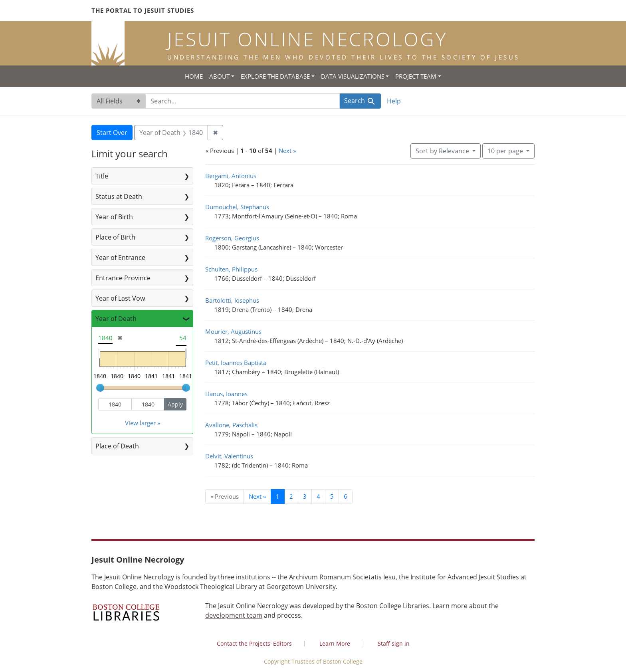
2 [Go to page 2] (291, 496)
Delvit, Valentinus (229, 456)
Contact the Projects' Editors (254, 643)
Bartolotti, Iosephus (232, 300)
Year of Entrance (120, 258)
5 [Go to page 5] (332, 496)
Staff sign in (394, 643)
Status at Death (119, 196)
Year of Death (116, 319)
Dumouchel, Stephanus (237, 207)
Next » (287, 151)
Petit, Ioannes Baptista (236, 363)
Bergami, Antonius (231, 176)
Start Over (112, 133)
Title (102, 176)
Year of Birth (114, 217)
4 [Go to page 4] (318, 496)
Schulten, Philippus (231, 269)
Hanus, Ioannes (226, 394)
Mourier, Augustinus (233, 331)
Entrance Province (123, 278)
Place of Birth (115, 237)
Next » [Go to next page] (257, 496)
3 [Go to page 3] (305, 496)
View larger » (143, 423)
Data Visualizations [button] (353, 76)
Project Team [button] (416, 76)
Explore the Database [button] (275, 76)
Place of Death (117, 446)
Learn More (335, 643)
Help (394, 101)
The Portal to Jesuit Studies (143, 10)
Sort (443, 151)
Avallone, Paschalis (231, 425)
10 (506, 151)
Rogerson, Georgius (232, 238)
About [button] (219, 76)
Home (194, 76)
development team (234, 615)
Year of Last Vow (120, 298)
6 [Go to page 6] (346, 496)
